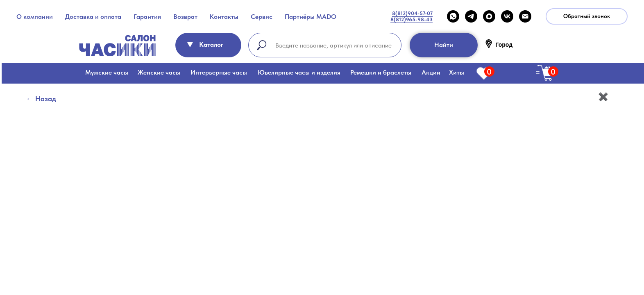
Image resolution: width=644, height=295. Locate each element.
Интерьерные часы (219, 72)
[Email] (525, 16)
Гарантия (147, 17)
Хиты (457, 72)
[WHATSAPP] (453, 16)
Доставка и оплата (93, 17)
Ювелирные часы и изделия (299, 72)
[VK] (507, 16)
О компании (35, 17)
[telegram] (471, 16)
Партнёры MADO (311, 17)
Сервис (262, 17)
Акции (431, 72)
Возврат (185, 17)
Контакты (224, 17)
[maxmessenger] (489, 16)
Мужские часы (107, 72)
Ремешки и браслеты (381, 72)
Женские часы (159, 72)
